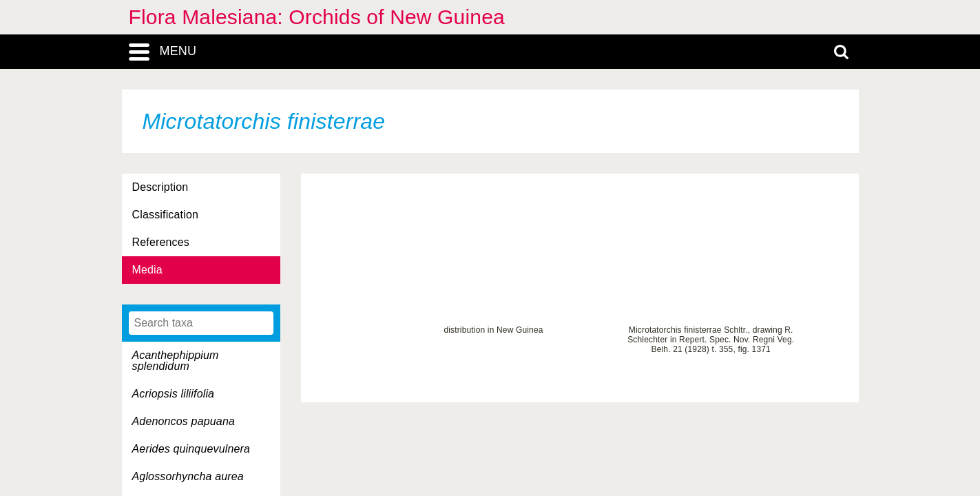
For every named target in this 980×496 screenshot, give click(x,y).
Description (160, 187)
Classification (166, 215)
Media (147, 270)
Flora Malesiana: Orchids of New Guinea (317, 17)
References (161, 242)
